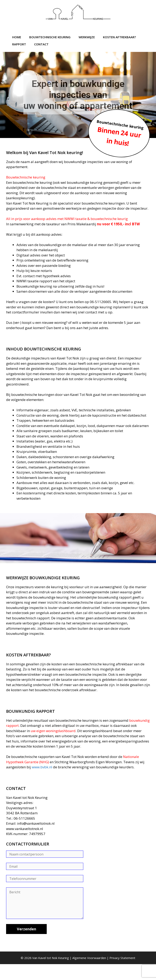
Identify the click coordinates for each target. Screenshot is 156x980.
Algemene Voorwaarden (89, 958)
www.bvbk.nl (42, 767)
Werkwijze (87, 37)
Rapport (19, 44)
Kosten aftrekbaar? (119, 37)
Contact (41, 44)
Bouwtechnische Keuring (50, 37)
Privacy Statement (122, 958)
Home (17, 37)
